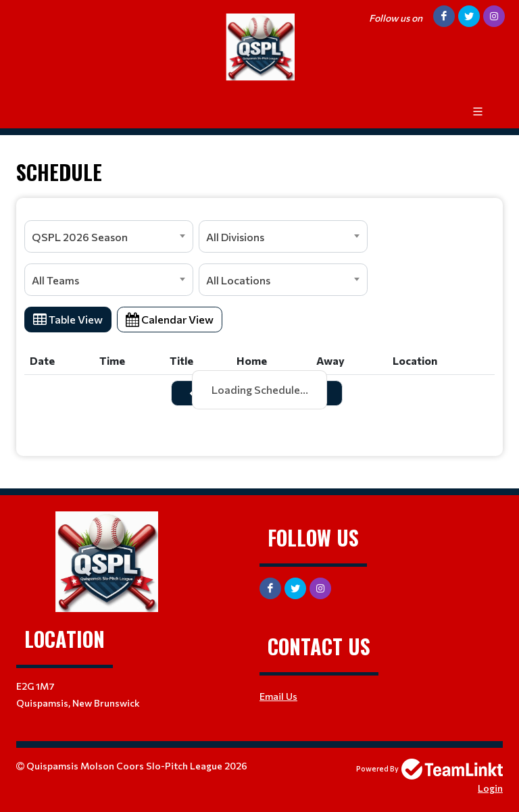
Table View (68, 319)
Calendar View (170, 319)
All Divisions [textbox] (235, 237)
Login (490, 788)
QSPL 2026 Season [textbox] (80, 237)
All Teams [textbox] (55, 280)
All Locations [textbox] (238, 280)
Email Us (278, 696)
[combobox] (109, 236)
